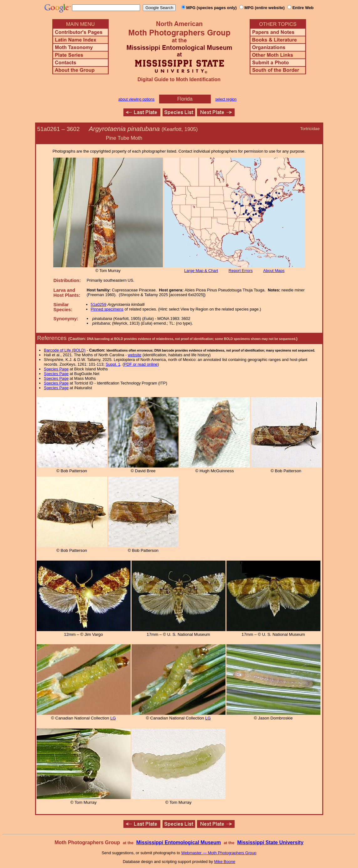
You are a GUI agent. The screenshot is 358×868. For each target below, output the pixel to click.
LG (113, 718)
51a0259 (99, 304)
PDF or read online (140, 364)
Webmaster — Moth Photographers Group (219, 853)
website (135, 355)
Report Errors (241, 271)
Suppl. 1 (113, 364)
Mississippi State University (270, 842)
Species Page (56, 369)
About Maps (274, 271)
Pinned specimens (107, 309)
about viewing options (136, 99)
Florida (185, 99)
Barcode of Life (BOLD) (65, 350)
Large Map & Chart (201, 271)
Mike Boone (225, 862)
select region (226, 99)
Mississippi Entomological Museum (179, 842)
